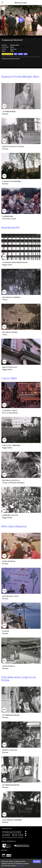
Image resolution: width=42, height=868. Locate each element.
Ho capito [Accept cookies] (37, 861)
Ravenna (13, 49)
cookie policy (20, 866)
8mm (12, 47)
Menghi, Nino (15, 45)
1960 (12, 51)
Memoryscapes (21, 3)
